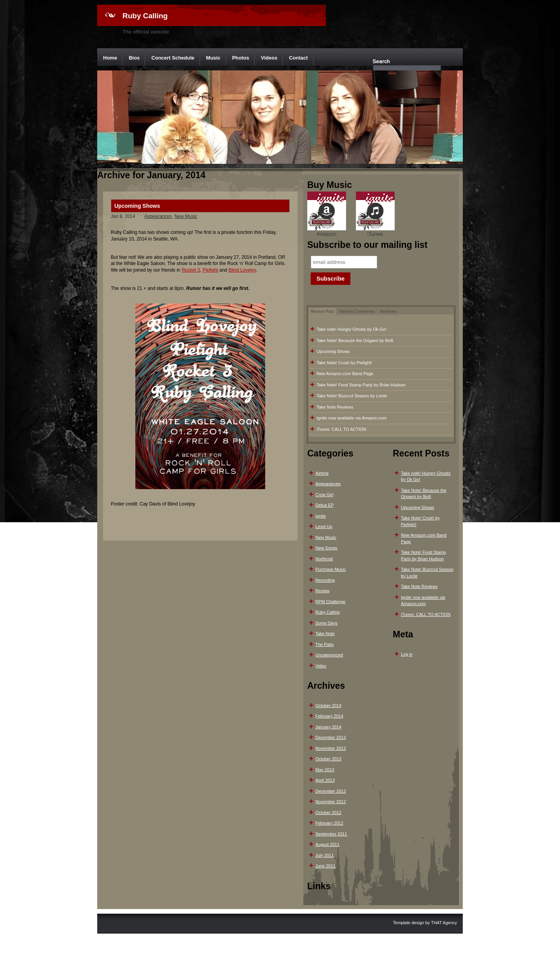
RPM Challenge (330, 602)
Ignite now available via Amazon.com (352, 418)
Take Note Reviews (335, 407)
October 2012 (328, 813)
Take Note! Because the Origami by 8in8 (355, 340)
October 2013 (328, 759)
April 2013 (325, 780)
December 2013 (331, 737)
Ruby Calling (145, 16)
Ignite (321, 516)
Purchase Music (331, 569)
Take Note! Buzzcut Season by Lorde (352, 396)
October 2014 (328, 706)
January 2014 (328, 727)
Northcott (324, 559)
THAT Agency (444, 923)
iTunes (375, 215)
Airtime (322, 473)
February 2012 (329, 823)
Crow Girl (324, 495)
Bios (134, 58)
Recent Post (322, 311)
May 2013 (325, 770)
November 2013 (331, 748)
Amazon (327, 215)
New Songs (326, 548)
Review (322, 591)
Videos (269, 58)
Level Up (324, 527)
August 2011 (327, 844)
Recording (325, 580)
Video (321, 666)
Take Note (325, 634)
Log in (407, 654)
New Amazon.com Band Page (345, 374)
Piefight (210, 270)
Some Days (326, 623)
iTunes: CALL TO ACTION (341, 429)
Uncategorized (329, 655)
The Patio (325, 644)
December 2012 (331, 791)
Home (110, 58)
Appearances (158, 216)
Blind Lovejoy (242, 270)
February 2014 (329, 716)
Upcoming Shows (137, 206)
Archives (388, 311)
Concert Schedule (173, 58)
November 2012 (331, 802)
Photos (241, 58)
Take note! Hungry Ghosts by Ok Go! (352, 329)
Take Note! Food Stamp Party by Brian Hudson (361, 385)
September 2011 (331, 834)
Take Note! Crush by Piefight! (344, 363)
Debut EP (325, 505)
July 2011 (325, 855)
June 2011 (325, 866)
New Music (186, 216)
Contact (298, 58)
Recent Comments (357, 311)
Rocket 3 (191, 270)
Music (213, 58)
